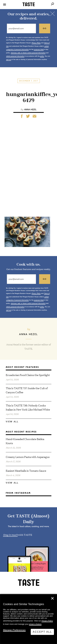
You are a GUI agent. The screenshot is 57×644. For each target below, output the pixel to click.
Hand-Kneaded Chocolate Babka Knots (25, 441)
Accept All (42, 632)
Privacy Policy (47, 621)
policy (42, 56)
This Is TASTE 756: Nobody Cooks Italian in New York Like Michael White (28, 407)
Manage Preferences (14, 630)
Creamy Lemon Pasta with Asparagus (28, 457)
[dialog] (28, 619)
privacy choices (35, 624)
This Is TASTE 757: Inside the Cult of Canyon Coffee (27, 390)
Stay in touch (10, 535)
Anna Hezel (30, 110)
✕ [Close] (52, 598)
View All (12, 422)
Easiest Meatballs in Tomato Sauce (26, 471)
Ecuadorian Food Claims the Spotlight (28, 375)
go (45, 28)
